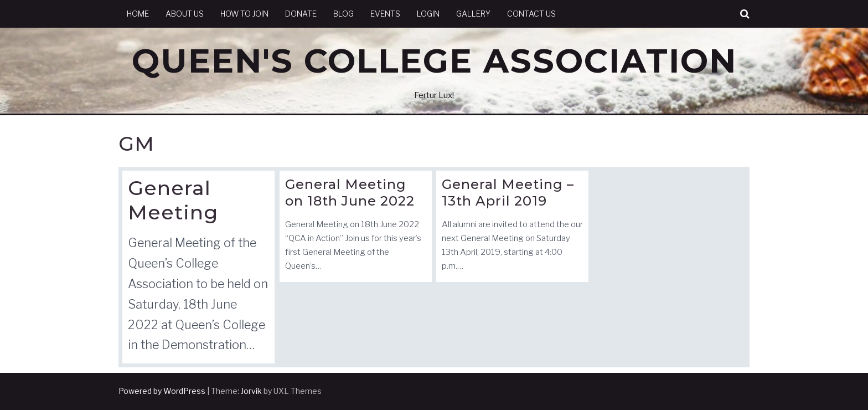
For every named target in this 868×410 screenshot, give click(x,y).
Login (428, 14)
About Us (185, 14)
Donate (301, 14)
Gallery (473, 14)
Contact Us (531, 14)
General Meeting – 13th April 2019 (508, 193)
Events (385, 14)
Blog (343, 14)
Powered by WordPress (162, 391)
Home (138, 14)
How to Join (244, 14)
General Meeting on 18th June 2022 (350, 193)
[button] (745, 14)
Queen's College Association (434, 61)
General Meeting (173, 200)
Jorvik (251, 391)
